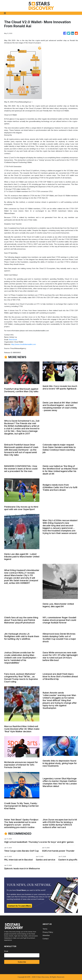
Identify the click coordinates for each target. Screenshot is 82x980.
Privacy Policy (48, 932)
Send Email (13, 340)
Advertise (46, 935)
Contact (46, 939)
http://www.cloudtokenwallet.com (23, 344)
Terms (45, 929)
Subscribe (22, 962)
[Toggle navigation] (5, 13)
